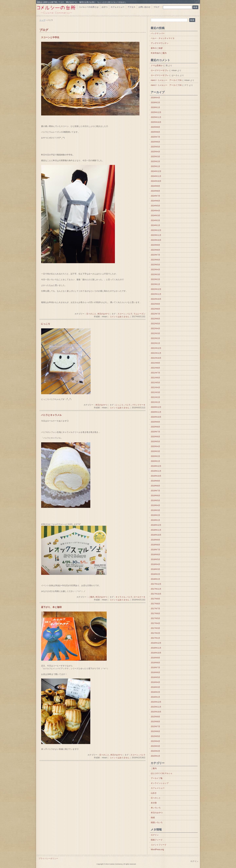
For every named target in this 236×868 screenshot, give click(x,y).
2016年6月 (155, 672)
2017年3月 (155, 628)
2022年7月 (155, 314)
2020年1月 (155, 461)
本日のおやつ (103, 314)
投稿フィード (157, 840)
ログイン (155, 835)
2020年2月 (155, 456)
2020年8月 (155, 427)
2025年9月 (155, 127)
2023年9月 (155, 245)
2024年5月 (155, 206)
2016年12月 (156, 643)
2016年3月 (155, 687)
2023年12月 (156, 230)
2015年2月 (155, 751)
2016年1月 (155, 697)
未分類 (154, 803)
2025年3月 (155, 157)
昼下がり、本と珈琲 (51, 607)
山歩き (154, 793)
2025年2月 (155, 161)
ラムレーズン (139, 314)
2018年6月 (155, 555)
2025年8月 (155, 132)
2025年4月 (155, 152)
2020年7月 (155, 432)
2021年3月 (155, 392)
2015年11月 (156, 707)
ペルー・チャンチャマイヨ (163, 38)
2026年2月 (155, 103)
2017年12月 (156, 584)
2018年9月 (155, 540)
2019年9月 (155, 481)
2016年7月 (155, 668)
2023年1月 (155, 284)
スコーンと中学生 (50, 37)
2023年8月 (155, 250)
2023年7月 (155, 255)
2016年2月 (155, 692)
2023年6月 (155, 260)
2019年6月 (155, 496)
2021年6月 (155, 378)
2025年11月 (156, 117)
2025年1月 (155, 166)
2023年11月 (156, 235)
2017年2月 (155, 633)
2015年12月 (156, 702)
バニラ (129, 314)
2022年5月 (155, 324)
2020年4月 (155, 446)
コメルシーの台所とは (89, 7)
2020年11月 (156, 412)
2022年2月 (155, 338)
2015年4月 (155, 741)
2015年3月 (155, 746)
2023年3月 (155, 274)
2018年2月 (155, 574)
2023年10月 (156, 240)
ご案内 (91, 597)
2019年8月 (155, 486)
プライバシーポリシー (48, 859)
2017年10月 (156, 594)
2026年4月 (155, 98)
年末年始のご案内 (159, 53)
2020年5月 (155, 442)
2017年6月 (155, 613)
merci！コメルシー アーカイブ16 (166, 80)
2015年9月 (155, 717)
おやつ (105, 7)
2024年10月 (156, 181)
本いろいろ (156, 808)
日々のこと (91, 314)
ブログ (156, 7)
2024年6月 (155, 201)
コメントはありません (119, 317)
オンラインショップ (160, 783)
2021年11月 (156, 353)
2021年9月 (155, 363)
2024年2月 (155, 220)
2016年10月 (156, 653)
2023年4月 (155, 270)
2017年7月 (155, 609)
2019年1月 (155, 520)
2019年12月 (156, 466)
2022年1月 (155, 343)
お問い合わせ (144, 7)
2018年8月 (155, 545)
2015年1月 (155, 756)
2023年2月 (155, 279)
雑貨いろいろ (157, 822)
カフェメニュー (118, 7)
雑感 (153, 818)
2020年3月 (155, 451)
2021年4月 (155, 387)
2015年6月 (155, 731)
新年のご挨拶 (157, 48)
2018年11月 (156, 530)
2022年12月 (156, 289)
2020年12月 (156, 407)
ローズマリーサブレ (160, 70)
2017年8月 (155, 604)
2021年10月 (156, 358)
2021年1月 (155, 402)
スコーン (121, 314)
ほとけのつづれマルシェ (162, 773)
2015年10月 (156, 712)
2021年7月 (155, 373)
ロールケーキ (139, 597)
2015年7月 (155, 726)
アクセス (131, 7)
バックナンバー (158, 33)
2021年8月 (155, 368)
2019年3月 (155, 510)
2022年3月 (155, 333)
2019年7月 (155, 491)
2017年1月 (155, 638)
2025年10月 (156, 122)
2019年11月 (156, 471)
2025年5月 (155, 147)
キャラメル (120, 597)
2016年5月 (155, 677)
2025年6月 (155, 142)
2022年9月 (155, 304)
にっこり (46, 324)
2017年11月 (156, 589)
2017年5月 (155, 618)
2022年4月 (155, 329)
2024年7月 (155, 196)
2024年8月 (155, 191)
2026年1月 (155, 107)
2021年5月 (155, 383)
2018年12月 (156, 525)
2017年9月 (155, 599)
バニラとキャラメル (51, 415)
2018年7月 (155, 550)
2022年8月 (155, 309)
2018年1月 (155, 579)
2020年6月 (155, 437)
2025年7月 (155, 137)
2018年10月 (156, 535)
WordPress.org (157, 849)
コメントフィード (159, 845)
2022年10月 (156, 299)
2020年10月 (156, 417)
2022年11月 (156, 294)
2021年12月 (156, 348)
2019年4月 (155, 505)
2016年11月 (156, 648)
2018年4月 (155, 564)
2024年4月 (155, 211)
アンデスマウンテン (160, 43)
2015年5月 (155, 736)
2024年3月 (155, 216)
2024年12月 (156, 171)
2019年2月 (155, 515)
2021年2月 (155, 397)
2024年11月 (156, 176)
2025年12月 (156, 112)
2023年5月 (155, 265)
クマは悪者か (157, 66)
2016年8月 (155, 663)
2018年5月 (155, 559)
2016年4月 (155, 682)
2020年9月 (155, 422)
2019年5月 (155, 500)
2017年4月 (155, 623)
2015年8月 (155, 722)
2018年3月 (155, 569)
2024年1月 (155, 225)
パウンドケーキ (138, 405)
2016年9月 (155, 658)
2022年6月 (155, 319)
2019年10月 (156, 476)
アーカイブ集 (157, 778)
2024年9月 (155, 186)
